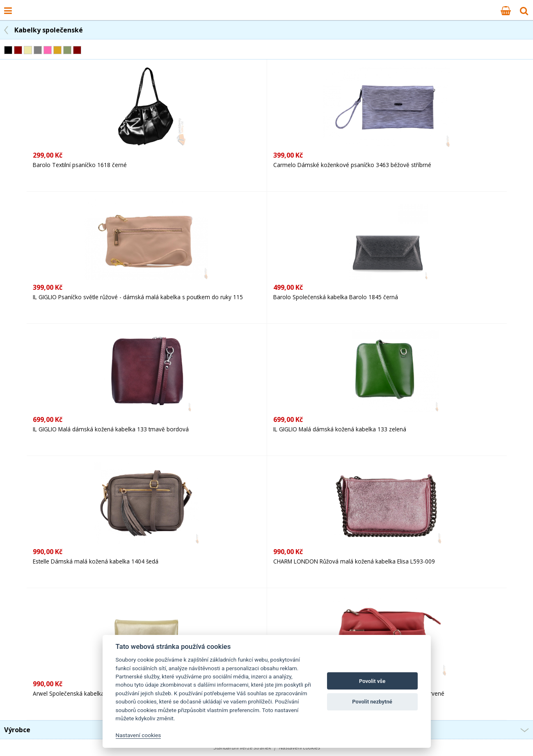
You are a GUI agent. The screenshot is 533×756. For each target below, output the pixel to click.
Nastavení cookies (138, 735)
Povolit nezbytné (372, 702)
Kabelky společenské (49, 30)
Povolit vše (372, 681)
